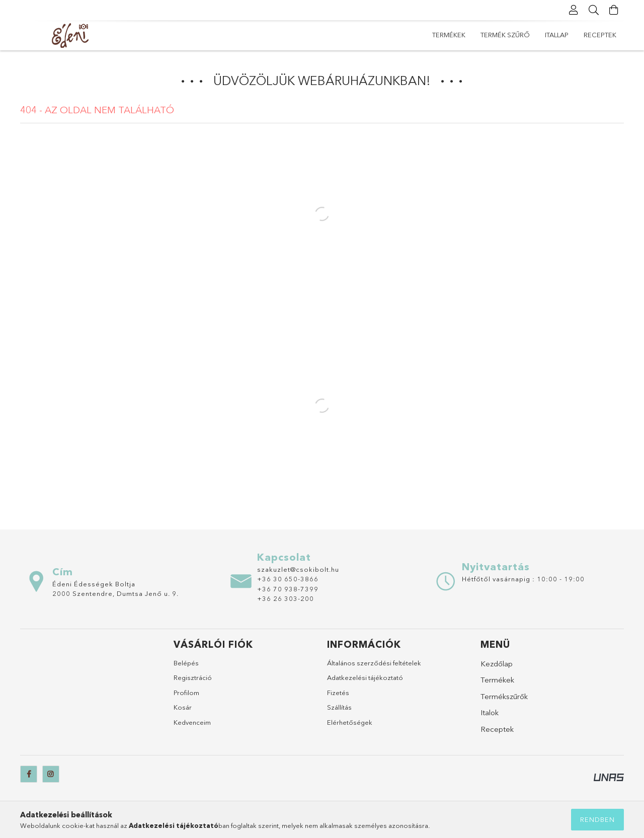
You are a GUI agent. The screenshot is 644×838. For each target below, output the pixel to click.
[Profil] (574, 10)
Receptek (600, 35)
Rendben (597, 819)
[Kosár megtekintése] (614, 10)
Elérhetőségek (350, 722)
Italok (490, 712)
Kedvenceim (192, 722)
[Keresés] (594, 10)
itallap (557, 35)
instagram (51, 774)
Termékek (449, 35)
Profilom (186, 693)
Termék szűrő (505, 35)
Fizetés (338, 693)
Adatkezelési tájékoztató (365, 677)
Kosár (183, 707)
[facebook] (29, 774)
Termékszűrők (504, 696)
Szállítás (339, 707)
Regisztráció (193, 677)
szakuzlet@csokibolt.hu (298, 569)
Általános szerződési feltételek (374, 663)
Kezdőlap (497, 664)
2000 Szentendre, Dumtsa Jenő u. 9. (115, 593)
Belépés (186, 663)
